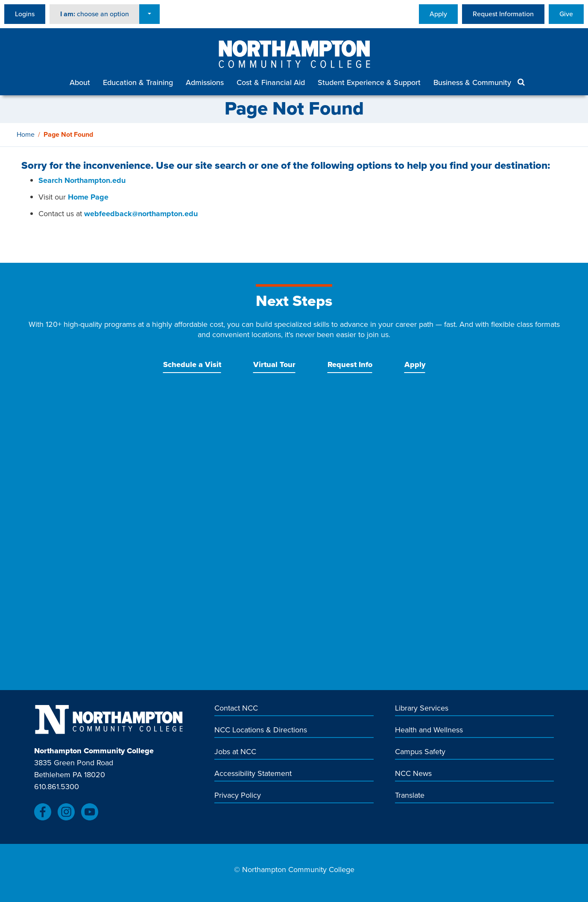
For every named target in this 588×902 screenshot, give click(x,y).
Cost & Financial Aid (271, 82)
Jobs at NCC (235, 752)
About (80, 82)
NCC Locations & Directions (261, 730)
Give (566, 14)
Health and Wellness (429, 730)
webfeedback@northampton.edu (141, 214)
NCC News (413, 774)
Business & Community (472, 82)
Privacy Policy (238, 795)
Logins (25, 14)
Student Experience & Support (369, 82)
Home (26, 134)
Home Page (88, 197)
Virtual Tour (274, 364)
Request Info (350, 364)
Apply (438, 14)
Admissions (205, 82)
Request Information (503, 14)
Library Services (422, 708)
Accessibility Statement (253, 774)
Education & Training (138, 82)
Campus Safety (420, 752)
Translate (410, 795)
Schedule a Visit (192, 364)
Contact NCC (236, 708)
